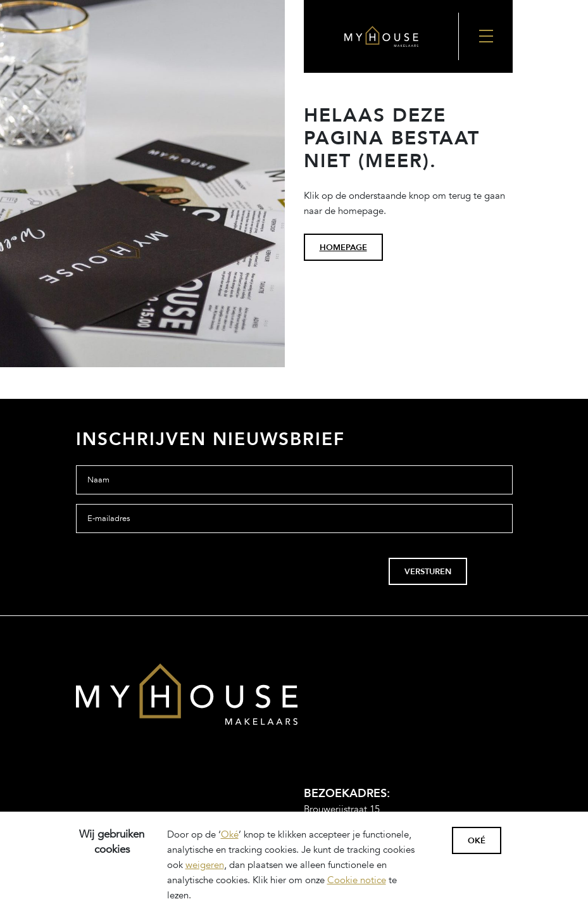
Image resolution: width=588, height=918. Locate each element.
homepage (343, 248)
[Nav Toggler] (485, 36)
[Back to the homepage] (381, 36)
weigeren (205, 865)
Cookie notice (357, 880)
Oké (230, 834)
